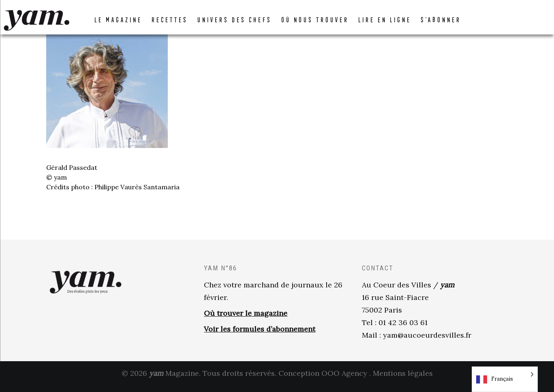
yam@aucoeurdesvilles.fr (427, 341)
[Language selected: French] (505, 379)
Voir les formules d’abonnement (260, 335)
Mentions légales (403, 379)
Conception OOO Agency (323, 379)
